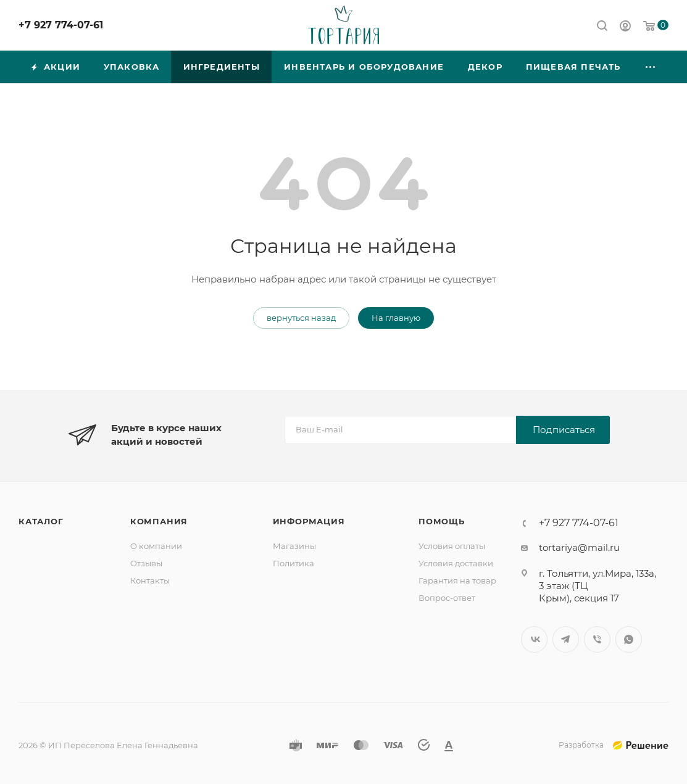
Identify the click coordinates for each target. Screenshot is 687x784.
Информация (309, 521)
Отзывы (146, 563)
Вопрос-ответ (447, 598)
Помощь (442, 521)
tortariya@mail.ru (579, 547)
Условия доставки (456, 563)
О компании (156, 546)
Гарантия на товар (457, 580)
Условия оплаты (452, 546)
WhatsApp (629, 639)
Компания (159, 521)
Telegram (566, 639)
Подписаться (564, 430)
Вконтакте (534, 639)
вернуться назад (301, 318)
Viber (597, 639)
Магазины (294, 546)
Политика (294, 563)
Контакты (150, 580)
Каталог (41, 521)
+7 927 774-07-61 (61, 25)
